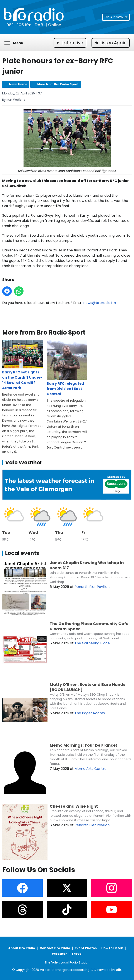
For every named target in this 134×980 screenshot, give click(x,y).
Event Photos (86, 948)
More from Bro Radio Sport (58, 84)
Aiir (119, 970)
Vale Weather (24, 463)
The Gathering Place (92, 643)
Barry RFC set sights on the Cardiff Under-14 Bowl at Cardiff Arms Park (22, 365)
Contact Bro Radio (55, 948)
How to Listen (112, 948)
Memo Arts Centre (91, 769)
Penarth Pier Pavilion (92, 587)
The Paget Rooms (90, 713)
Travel (77, 954)
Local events (22, 553)
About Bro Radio (22, 948)
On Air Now (116, 17)
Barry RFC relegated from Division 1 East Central (67, 369)
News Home (18, 84)
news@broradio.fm (100, 303)
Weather (59, 954)
